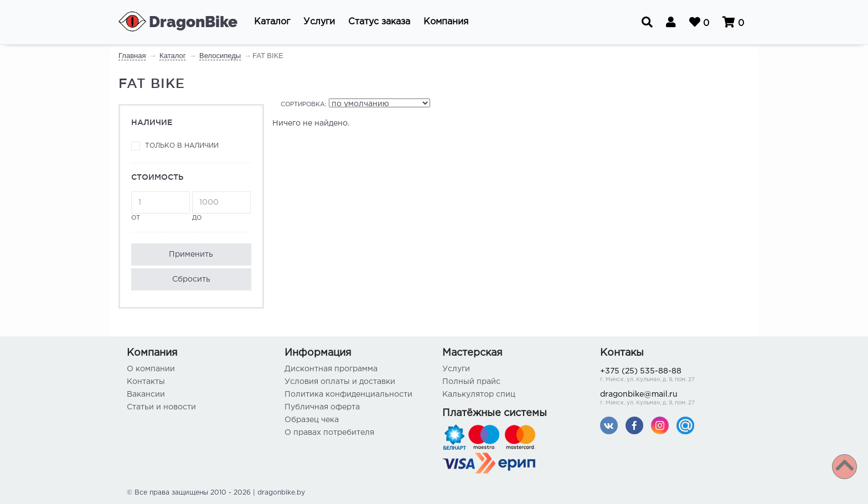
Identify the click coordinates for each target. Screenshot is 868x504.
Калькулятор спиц (479, 394)
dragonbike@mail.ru (671, 399)
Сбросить (191, 279)
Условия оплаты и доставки (340, 382)
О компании (151, 369)
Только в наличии (182, 146)
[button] (272, 22)
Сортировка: (304, 105)
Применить (191, 254)
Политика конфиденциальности (348, 394)
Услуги (456, 369)
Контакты (146, 382)
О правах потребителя (329, 433)
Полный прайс (471, 382)
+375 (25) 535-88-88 (671, 376)
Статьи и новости (161, 407)
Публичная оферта (322, 407)
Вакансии (146, 394)
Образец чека (312, 420)
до (221, 206)
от (161, 206)
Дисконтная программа (331, 369)
